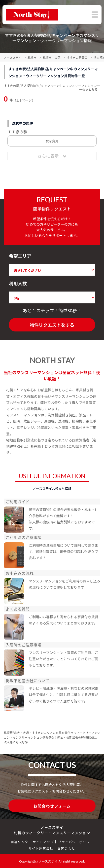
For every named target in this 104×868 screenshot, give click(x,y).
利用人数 (18, 283)
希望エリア (20, 256)
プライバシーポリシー (76, 842)
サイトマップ (43, 842)
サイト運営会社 (41, 848)
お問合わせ (67, 848)
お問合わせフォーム (52, 806)
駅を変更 (52, 141)
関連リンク (19, 842)
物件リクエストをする (52, 325)
